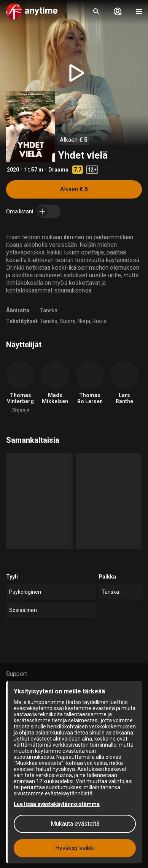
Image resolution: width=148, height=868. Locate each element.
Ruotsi (100, 321)
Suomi (68, 321)
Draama (58, 170)
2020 (13, 170)
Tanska (49, 310)
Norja (84, 321)
